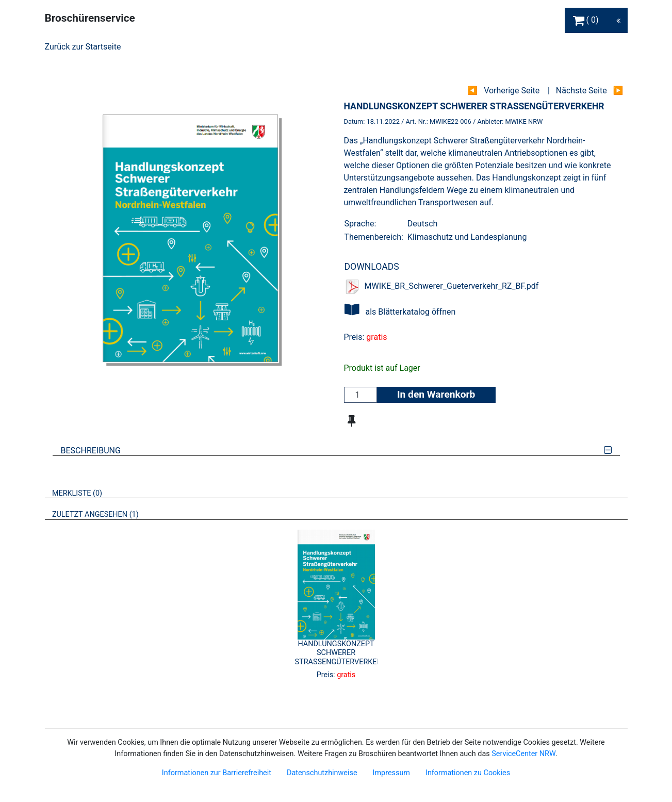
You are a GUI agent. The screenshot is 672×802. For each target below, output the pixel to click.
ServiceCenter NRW (523, 754)
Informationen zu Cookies (468, 773)
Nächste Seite (581, 91)
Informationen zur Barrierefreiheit (217, 773)
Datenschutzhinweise (322, 773)
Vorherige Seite (512, 91)
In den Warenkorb (436, 394)
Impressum (391, 773)
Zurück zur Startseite (83, 47)
